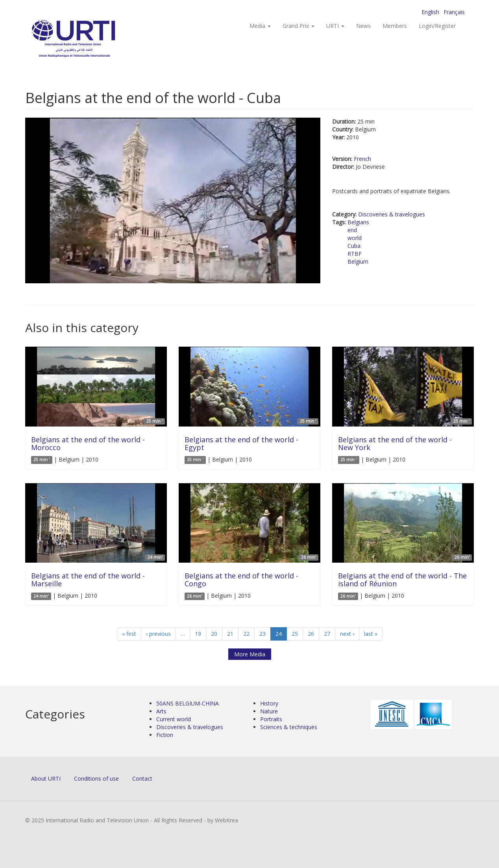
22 (246, 634)
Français (454, 12)
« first (129, 634)
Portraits (271, 719)
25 (295, 634)
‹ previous (158, 634)
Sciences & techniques (289, 727)
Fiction (165, 735)
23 (262, 634)
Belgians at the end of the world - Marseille (88, 580)
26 (311, 634)
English (430, 12)
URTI (335, 26)
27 (327, 634)
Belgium (358, 261)
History (269, 703)
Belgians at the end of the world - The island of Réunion (402, 580)
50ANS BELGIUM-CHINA (188, 703)
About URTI (46, 778)
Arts (161, 711)
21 (230, 634)
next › (347, 634)
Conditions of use (96, 778)
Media (260, 26)
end (352, 230)
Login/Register (437, 26)
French (362, 159)
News (363, 26)
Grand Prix (298, 26)
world (355, 238)
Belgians (358, 222)
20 (214, 634)
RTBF (355, 254)
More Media (250, 654)
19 (198, 634)
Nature (269, 711)
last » (371, 634)
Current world (174, 719)
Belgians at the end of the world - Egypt (241, 443)
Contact (142, 778)
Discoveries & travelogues (392, 214)
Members (395, 26)
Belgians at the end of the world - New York (395, 443)
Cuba (354, 246)
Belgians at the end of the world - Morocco (88, 443)
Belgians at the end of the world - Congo (241, 580)
